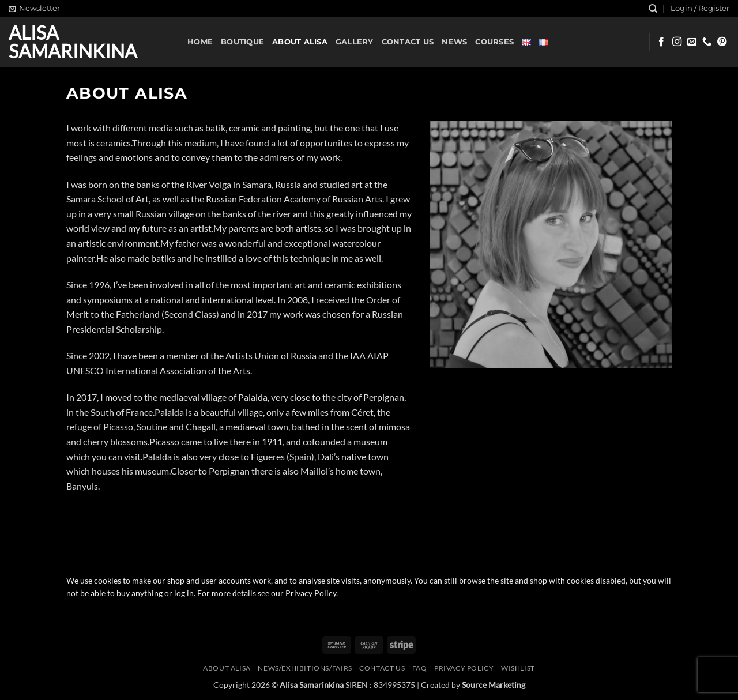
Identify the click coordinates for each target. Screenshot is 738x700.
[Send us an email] (692, 42)
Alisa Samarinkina (73, 42)
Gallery (355, 42)
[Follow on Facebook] (661, 42)
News (454, 42)
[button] (34, 9)
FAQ (420, 668)
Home (200, 42)
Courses (494, 42)
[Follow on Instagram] (677, 42)
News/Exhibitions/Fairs (305, 668)
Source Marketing (494, 685)
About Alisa (300, 42)
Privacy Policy (464, 668)
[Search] (653, 9)
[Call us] (707, 42)
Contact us (408, 42)
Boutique (242, 42)
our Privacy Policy (304, 593)
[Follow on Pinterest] (722, 42)
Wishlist (518, 668)
